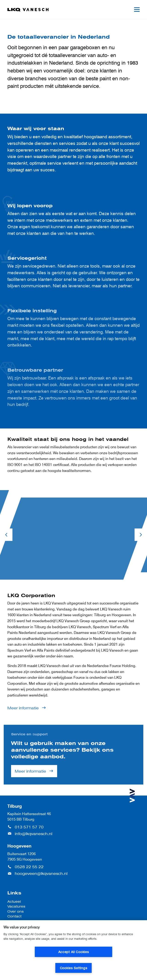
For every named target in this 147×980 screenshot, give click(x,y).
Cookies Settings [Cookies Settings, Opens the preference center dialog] (74, 968)
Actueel (14, 901)
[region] (73, 950)
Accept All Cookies (74, 952)
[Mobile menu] (137, 10)
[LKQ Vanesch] (28, 10)
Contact (14, 916)
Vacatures (16, 906)
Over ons (16, 911)
